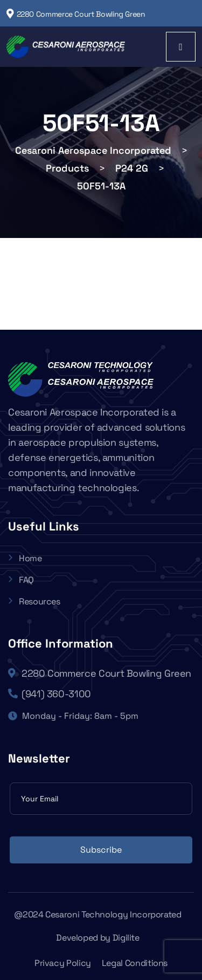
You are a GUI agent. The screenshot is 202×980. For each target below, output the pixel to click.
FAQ (21, 580)
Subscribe (101, 850)
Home (25, 558)
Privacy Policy (63, 963)
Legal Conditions (135, 963)
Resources (34, 601)
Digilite (126, 938)
